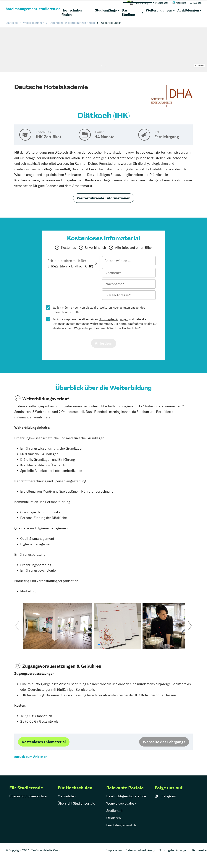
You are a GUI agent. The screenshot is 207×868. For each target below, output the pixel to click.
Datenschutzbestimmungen (71, 324)
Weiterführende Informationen (104, 198)
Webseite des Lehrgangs (164, 742)
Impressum (114, 850)
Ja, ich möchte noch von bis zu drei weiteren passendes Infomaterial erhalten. (99, 310)
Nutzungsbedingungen (113, 319)
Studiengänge (106, 10)
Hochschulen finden (72, 12)
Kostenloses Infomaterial (44, 742)
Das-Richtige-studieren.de (126, 796)
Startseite (12, 23)
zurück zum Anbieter (30, 757)
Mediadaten (67, 796)
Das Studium (128, 12)
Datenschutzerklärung (140, 850)
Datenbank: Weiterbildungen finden (72, 23)
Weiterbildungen (159, 10)
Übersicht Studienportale (28, 796)
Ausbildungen (188, 10)
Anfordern (104, 343)
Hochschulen (121, 308)
